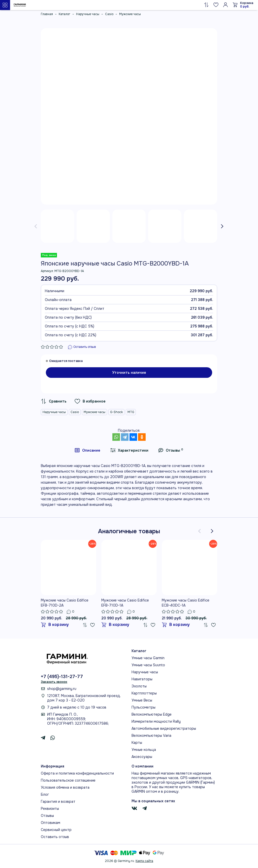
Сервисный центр (56, 830)
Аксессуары (142, 757)
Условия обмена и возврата (65, 787)
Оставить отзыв (55, 837)
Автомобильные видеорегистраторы (164, 728)
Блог (45, 794)
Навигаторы (142, 679)
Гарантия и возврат (58, 802)
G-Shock (116, 412)
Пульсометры (143, 707)
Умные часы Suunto (148, 665)
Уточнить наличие (129, 373)
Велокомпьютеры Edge (152, 714)
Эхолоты (139, 686)
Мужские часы (94, 412)
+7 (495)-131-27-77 (62, 677)
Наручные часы (54, 412)
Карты (137, 743)
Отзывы (47, 816)
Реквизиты (50, 809)
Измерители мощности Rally (156, 721)
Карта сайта (144, 861)
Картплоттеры (144, 693)
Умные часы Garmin (148, 658)
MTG (131, 412)
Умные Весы (142, 700)
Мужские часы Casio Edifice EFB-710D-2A (65, 603)
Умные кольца (144, 750)
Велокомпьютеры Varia (151, 736)
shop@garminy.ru (62, 689)
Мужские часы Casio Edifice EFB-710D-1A (125, 603)
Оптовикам (51, 823)
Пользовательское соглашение (68, 780)
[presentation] (36, 226)
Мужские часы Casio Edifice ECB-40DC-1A (186, 603)
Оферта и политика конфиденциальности (77, 773)
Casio (75, 412)
